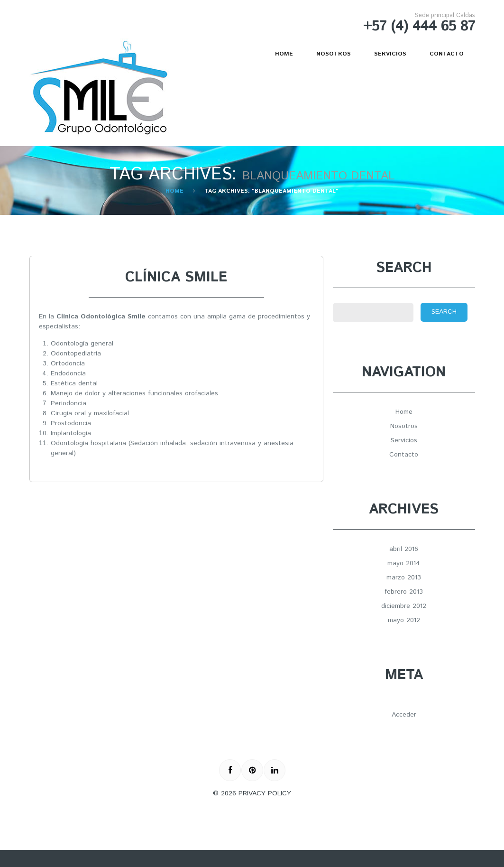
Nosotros (334, 54)
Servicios (390, 54)
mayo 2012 (404, 620)
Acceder (404, 715)
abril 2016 (404, 549)
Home (284, 54)
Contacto (447, 54)
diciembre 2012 (404, 606)
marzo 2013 (404, 578)
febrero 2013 (404, 592)
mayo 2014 (404, 563)
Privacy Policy (265, 793)
